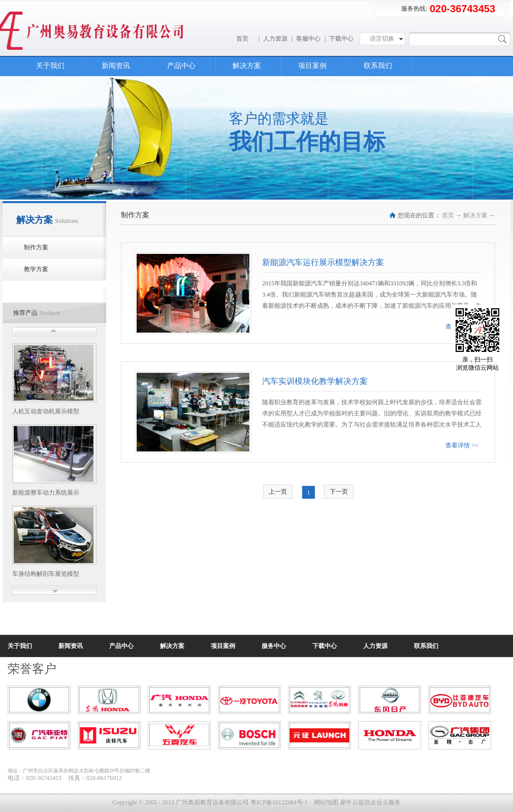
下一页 (339, 492)
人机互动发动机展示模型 (46, 411)
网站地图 (325, 802)
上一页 (278, 492)
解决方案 (475, 215)
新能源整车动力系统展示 (46, 493)
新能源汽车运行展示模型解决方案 (323, 262)
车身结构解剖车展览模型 (46, 574)
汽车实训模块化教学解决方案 (315, 381)
